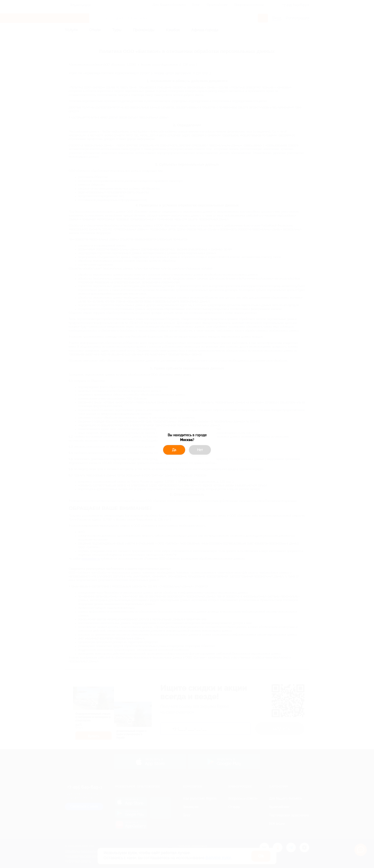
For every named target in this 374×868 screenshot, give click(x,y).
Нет (200, 450)
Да (174, 450)
